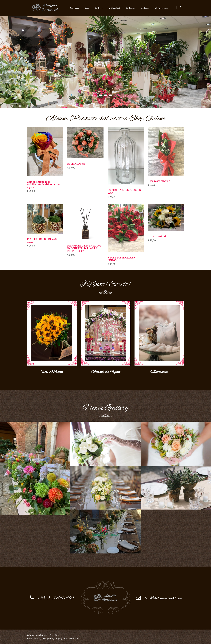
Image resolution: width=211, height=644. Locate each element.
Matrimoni (159, 372)
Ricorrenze (161, 8)
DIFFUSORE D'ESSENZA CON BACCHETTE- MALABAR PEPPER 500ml (85, 248)
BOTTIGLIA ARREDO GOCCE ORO (124, 191)
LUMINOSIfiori (157, 237)
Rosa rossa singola (159, 181)
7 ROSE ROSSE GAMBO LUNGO (121, 259)
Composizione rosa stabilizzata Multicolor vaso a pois (44, 185)
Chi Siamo (75, 8)
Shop (87, 8)
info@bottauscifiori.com (164, 598)
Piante (130, 8)
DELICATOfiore (76, 164)
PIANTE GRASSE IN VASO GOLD (43, 240)
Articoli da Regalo (106, 372)
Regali (145, 8)
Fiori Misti (114, 8)
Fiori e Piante (52, 372)
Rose (99, 8)
